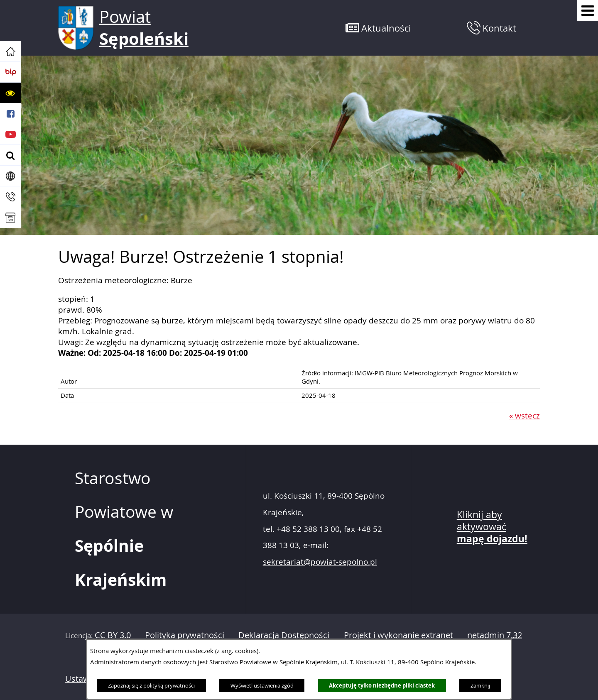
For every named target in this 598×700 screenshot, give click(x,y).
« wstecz (524, 416)
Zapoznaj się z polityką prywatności (151, 685)
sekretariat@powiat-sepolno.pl (320, 562)
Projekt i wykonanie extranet (398, 635)
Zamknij (480, 685)
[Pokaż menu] (588, 10)
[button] (10, 93)
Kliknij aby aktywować (492, 527)
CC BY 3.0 (113, 635)
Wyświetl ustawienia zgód (262, 685)
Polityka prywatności (185, 635)
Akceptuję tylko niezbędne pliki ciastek (382, 685)
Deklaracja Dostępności (284, 635)
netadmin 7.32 (495, 635)
